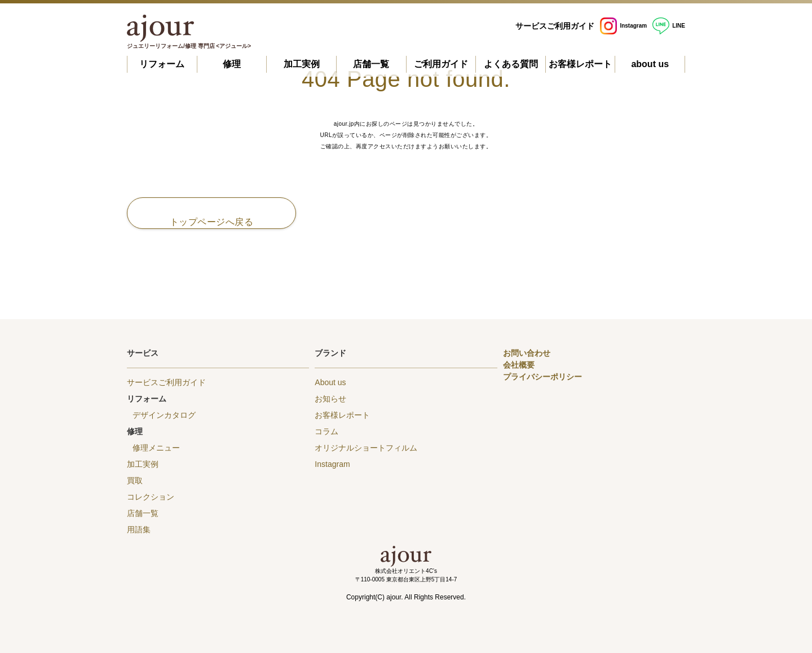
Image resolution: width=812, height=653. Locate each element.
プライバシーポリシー (542, 377)
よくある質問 (511, 64)
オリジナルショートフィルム (366, 448)
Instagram (623, 26)
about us (650, 64)
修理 (232, 64)
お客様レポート (580, 64)
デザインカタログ (164, 415)
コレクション (151, 497)
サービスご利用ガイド (555, 26)
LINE (669, 26)
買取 (135, 480)
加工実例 (302, 64)
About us (330, 382)
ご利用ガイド (441, 64)
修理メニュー (156, 448)
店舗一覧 (371, 64)
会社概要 (519, 365)
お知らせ (330, 399)
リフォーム (162, 64)
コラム (326, 431)
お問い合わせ (527, 353)
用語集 (139, 530)
